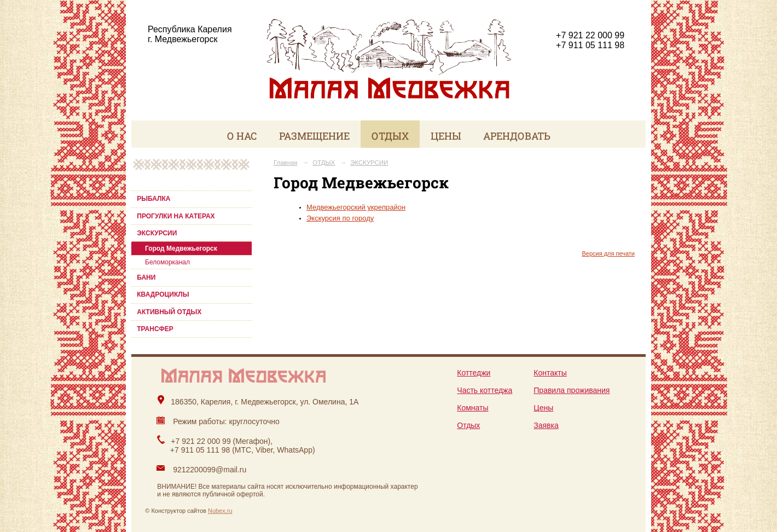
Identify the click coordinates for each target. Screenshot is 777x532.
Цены (543, 408)
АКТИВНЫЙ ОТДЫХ (169, 312)
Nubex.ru (220, 511)
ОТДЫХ (390, 136)
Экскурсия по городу (340, 218)
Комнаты (472, 408)
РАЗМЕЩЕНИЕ (314, 136)
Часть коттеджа (485, 390)
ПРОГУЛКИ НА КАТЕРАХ (176, 216)
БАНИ (146, 277)
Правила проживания (572, 390)
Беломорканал (167, 262)
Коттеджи (474, 373)
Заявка (546, 425)
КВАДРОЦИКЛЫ (163, 294)
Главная (286, 163)
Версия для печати (608, 253)
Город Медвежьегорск (181, 248)
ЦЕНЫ (446, 136)
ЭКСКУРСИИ (157, 233)
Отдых (468, 425)
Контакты (550, 373)
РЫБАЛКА (153, 199)
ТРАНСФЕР (155, 329)
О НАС (242, 136)
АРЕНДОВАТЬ (517, 136)
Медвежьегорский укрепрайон (356, 207)
